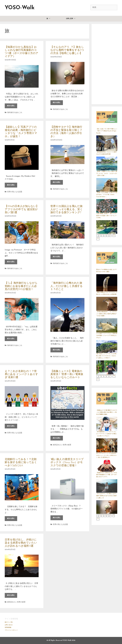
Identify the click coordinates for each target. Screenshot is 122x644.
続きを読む (12, 106)
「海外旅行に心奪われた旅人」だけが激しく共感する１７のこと (67, 286)
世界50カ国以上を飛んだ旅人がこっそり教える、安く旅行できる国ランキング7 (67, 209)
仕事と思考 (75, 19)
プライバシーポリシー (11, 630)
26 (114, 376)
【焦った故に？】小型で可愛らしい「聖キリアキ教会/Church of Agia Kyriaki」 (107, 131)
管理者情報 (8, 628)
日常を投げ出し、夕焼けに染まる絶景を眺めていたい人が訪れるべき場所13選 (21, 543)
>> (98, 238)
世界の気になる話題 (15, 192)
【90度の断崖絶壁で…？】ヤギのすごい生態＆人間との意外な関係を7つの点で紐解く (107, 314)
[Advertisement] (107, 64)
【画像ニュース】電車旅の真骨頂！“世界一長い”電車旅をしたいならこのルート (67, 374)
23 (114, 235)
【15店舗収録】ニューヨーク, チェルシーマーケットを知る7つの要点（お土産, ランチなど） (106, 434)
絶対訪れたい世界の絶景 (62, 445)
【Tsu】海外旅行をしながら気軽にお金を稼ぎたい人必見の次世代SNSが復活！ (21, 286)
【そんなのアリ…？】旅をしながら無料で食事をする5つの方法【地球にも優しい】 (67, 50)
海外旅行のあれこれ (15, 113)
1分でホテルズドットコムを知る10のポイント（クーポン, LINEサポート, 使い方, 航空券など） (107, 455)
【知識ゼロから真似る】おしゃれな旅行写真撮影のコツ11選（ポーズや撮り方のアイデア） (107, 475)
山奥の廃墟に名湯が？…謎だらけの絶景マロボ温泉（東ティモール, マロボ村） (106, 216)
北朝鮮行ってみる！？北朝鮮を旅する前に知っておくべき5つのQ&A (21, 463)
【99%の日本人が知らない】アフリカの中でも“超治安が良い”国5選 (22, 209)
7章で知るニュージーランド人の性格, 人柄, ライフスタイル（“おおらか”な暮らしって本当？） (106, 356)
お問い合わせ (9, 625)
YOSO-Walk (20, 8)
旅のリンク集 (9, 622)
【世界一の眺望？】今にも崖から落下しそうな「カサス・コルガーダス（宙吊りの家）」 (107, 174)
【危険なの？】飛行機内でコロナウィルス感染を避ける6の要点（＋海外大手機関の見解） (107, 412)
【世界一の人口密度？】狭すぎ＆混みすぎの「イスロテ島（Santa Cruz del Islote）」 (107, 195)
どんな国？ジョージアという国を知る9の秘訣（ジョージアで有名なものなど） (107, 336)
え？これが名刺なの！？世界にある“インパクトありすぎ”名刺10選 (21, 374)
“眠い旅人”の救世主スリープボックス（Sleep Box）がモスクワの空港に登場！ (67, 463)
